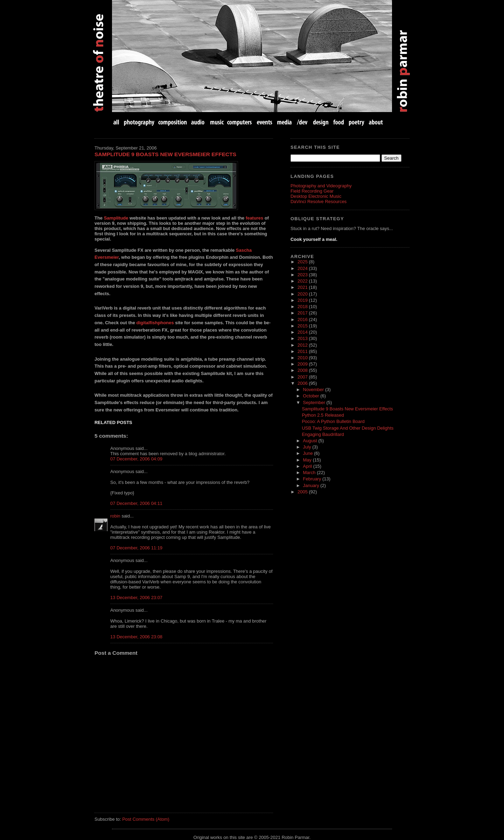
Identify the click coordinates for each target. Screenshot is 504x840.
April (308, 466)
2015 (303, 326)
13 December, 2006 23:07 (136, 598)
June (309, 453)
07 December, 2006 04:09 (136, 459)
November (314, 390)
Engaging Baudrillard (323, 434)
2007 (303, 377)
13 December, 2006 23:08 (136, 637)
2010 (303, 358)
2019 (303, 300)
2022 (303, 281)
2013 (303, 338)
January (312, 485)
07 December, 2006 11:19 (136, 548)
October (312, 396)
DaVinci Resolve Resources (318, 202)
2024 (303, 268)
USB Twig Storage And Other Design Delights (348, 428)
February (313, 479)
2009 (303, 364)
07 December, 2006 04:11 (136, 503)
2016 (303, 320)
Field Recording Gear (312, 191)
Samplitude (116, 218)
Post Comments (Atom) (146, 819)
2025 (303, 262)
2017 (303, 313)
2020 (303, 294)
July (308, 447)
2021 (303, 287)
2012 (303, 345)
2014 (303, 332)
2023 (303, 275)
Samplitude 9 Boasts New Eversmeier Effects (165, 154)
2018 (303, 307)
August (311, 441)
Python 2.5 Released (323, 415)
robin (115, 516)
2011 (303, 351)
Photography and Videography (321, 186)
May (308, 460)
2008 (303, 370)
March (310, 473)
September (315, 402)
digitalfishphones (155, 323)
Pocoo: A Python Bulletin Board (333, 421)
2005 (303, 492)
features (254, 218)
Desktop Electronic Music (316, 196)
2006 (303, 383)
